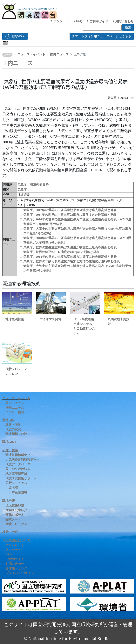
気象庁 (22, 190)
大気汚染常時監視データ (23, 460)
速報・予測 (13, 425)
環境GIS (8, 420)
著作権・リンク (16, 568)
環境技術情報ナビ (18, 455)
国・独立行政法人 (18, 469)
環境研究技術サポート (21, 478)
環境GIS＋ (15, 36)
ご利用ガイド (98, 21)
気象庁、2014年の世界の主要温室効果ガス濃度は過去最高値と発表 (70, 257)
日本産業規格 (18, 492)
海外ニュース (15, 408)
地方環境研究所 (16, 474)
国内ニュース (59, 54)
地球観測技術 (15, 319)
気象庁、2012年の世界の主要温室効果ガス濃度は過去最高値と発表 (70, 210)
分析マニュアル (16, 483)
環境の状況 (13, 429)
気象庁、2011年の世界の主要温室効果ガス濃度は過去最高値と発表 (70, 215)
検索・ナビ (10, 532)
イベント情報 (15, 412)
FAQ (78, 21)
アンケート (60, 21)
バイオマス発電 (50, 319)
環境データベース (18, 464)
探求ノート (13, 519)
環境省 (13, 488)
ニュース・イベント (31, 54)
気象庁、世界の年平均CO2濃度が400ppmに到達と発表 (61, 252)
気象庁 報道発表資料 (33, 184)
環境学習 (9, 501)
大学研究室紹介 (16, 510)
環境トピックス (16, 524)
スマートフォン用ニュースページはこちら (102, 36)
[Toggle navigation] (5, 43)
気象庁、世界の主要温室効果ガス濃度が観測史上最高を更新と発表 (70, 247)
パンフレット (15, 545)
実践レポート (15, 515)
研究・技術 (10, 450)
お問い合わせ (123, 21)
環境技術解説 (15, 505)
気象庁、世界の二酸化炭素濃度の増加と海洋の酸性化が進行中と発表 (71, 261)
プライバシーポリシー (21, 573)
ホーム (7, 55)
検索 (128, 27)
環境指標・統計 (16, 434)
